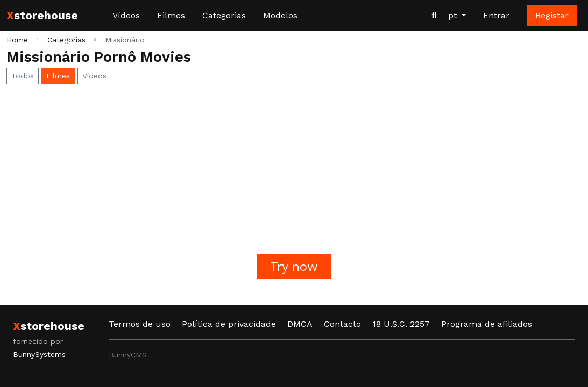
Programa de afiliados (487, 324)
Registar (552, 15)
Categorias (224, 15)
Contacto (342, 324)
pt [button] (454, 15)
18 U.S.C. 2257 (401, 324)
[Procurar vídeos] (434, 16)
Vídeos (126, 15)
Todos (23, 76)
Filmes (171, 15)
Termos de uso (140, 324)
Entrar (496, 15)
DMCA (300, 324)
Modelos (280, 15)
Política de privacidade (229, 324)
